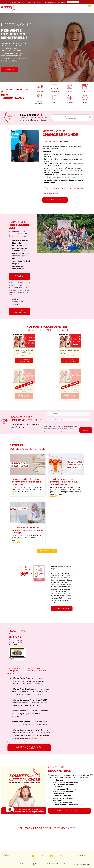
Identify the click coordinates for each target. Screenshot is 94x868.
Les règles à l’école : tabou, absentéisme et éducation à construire (27, 482)
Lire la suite (16, 494)
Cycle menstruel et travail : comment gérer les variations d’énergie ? (27, 530)
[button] (83, 7)
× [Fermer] (92, 2)
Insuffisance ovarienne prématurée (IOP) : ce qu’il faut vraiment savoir (64, 482)
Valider (86, 430)
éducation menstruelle (52, 142)
